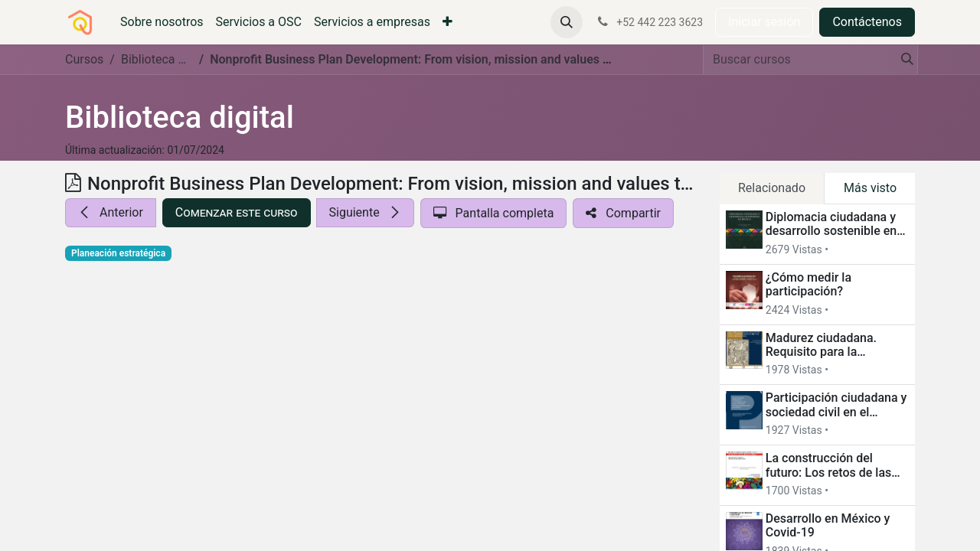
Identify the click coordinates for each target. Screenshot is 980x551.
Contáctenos (867, 22)
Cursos (84, 59)
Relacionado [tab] (772, 188)
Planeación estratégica (118, 253)
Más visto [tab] (870, 188)
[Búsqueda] (903, 60)
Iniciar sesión (764, 22)
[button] (567, 22)
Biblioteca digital (180, 117)
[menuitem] (162, 22)
